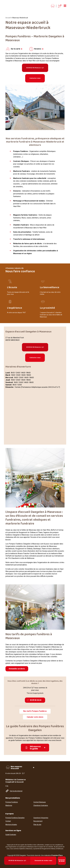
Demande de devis (62, 861)
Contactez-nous (35, 78)
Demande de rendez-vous (43, 861)
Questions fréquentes (41, 816)
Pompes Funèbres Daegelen (15, 816)
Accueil (8, 18)
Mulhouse (60, 847)
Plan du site (37, 823)
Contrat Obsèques (40, 800)
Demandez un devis (17, 669)
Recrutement (38, 819)
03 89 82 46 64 (35, 68)
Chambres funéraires (41, 804)
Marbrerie (9, 804)
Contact (8, 819)
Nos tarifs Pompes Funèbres (35, 711)
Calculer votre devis (35, 717)
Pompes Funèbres (12, 800)
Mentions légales (11, 823)
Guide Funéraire (11, 833)
